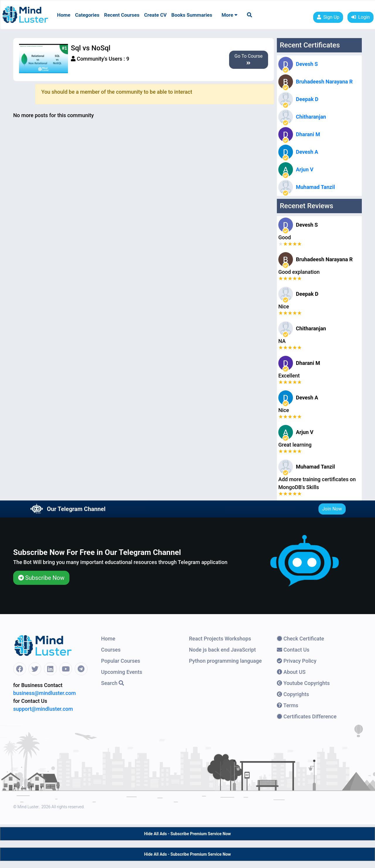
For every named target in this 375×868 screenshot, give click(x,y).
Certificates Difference (307, 716)
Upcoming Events (122, 672)
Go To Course (248, 59)
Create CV (155, 15)
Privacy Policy (297, 661)
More (230, 15)
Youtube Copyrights (303, 683)
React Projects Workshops (220, 639)
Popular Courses (121, 661)
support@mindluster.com (43, 709)
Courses (111, 650)
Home (64, 15)
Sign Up (328, 17)
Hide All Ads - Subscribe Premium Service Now (187, 834)
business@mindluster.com (45, 693)
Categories (87, 15)
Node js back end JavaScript (222, 650)
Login (360, 17)
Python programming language (225, 661)
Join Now (332, 509)
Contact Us (293, 650)
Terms (288, 705)
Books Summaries (192, 15)
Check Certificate (300, 639)
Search (112, 683)
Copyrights (293, 694)
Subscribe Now (41, 578)
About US (291, 672)
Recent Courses (122, 15)
